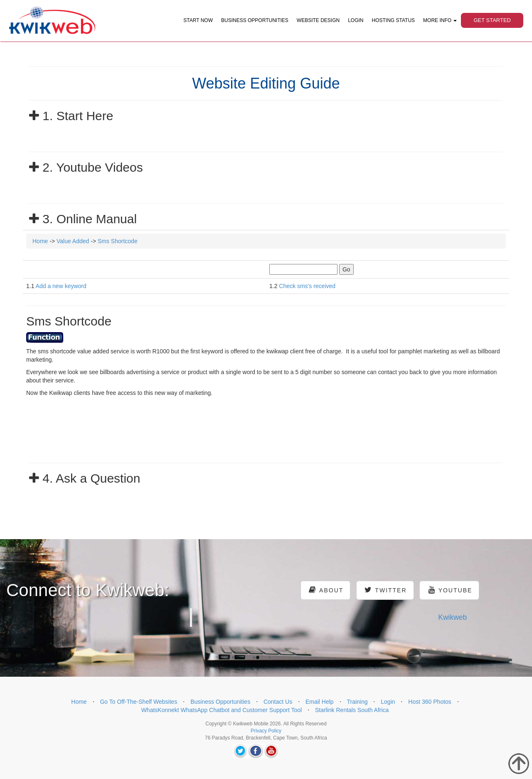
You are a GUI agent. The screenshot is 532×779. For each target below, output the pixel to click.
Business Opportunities (255, 20)
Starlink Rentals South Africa (352, 710)
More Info (440, 20)
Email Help (320, 702)
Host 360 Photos (430, 702)
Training (357, 702)
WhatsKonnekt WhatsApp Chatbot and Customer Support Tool (222, 710)
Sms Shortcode (118, 241)
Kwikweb (452, 617)
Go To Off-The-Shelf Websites (138, 702)
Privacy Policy (266, 731)
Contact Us (278, 702)
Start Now (198, 20)
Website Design (318, 20)
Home (40, 241)
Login (356, 20)
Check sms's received (307, 286)
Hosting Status (394, 20)
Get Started (492, 20)
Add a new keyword (61, 286)
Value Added (73, 241)
